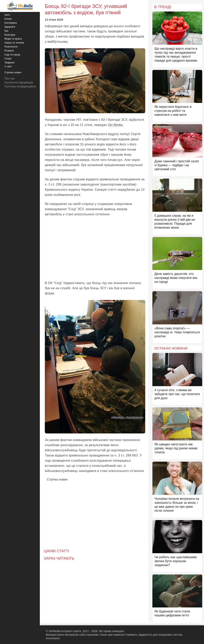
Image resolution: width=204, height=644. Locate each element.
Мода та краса (13, 39)
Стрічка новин (57, 479)
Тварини (9, 62)
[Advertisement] (95, 249)
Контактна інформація (19, 82)
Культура (10, 35)
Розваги (9, 51)
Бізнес (8, 19)
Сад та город (12, 55)
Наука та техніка (14, 43)
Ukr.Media (115, 125)
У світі (8, 66)
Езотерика (11, 23)
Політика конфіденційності (22, 86)
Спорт (8, 59)
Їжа (6, 31)
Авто (7, 15)
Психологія (11, 47)
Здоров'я (10, 27)
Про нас (10, 78)
